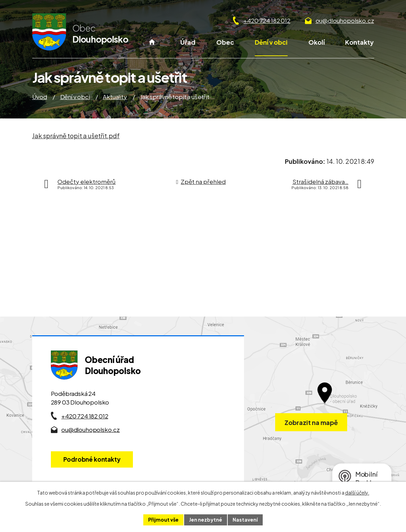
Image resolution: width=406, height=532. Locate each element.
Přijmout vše (163, 520)
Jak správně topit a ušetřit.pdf (76, 136)
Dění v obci (271, 42)
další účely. (357, 493)
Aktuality (115, 97)
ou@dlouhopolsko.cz (345, 20)
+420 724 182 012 (267, 20)
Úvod (152, 47)
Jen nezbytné (206, 520)
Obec (225, 42)
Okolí (317, 42)
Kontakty (359, 42)
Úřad (188, 42)
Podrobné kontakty (92, 459)
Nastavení (245, 520)
